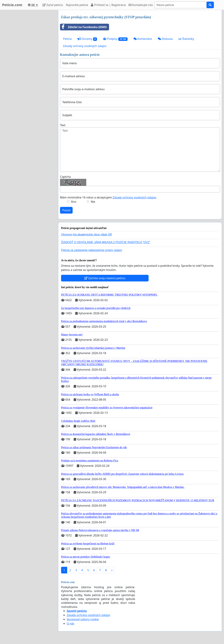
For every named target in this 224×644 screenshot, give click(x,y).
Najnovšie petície (77, 5)
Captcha (65, 177)
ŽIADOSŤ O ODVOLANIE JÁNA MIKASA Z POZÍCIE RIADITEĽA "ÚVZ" (106, 242)
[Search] (180, 5)
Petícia (67, 39)
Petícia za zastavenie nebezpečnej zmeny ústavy (92, 250)
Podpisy (115, 39)
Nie (93, 202)
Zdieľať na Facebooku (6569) (83, 27)
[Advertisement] (28, 63)
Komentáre (143, 39)
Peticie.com (12, 5)
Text (63, 125)
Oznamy (87, 39)
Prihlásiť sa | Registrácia (108, 5)
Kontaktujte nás (141, 5)
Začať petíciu (53, 5)
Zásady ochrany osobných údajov (85, 46)
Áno (74, 202)
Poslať (66, 210)
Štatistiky (186, 39)
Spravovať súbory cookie (83, 619)
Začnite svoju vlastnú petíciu (105, 278)
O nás (70, 623)
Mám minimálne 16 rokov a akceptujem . (108, 197)
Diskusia (165, 39)
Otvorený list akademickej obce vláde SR (87, 235)
